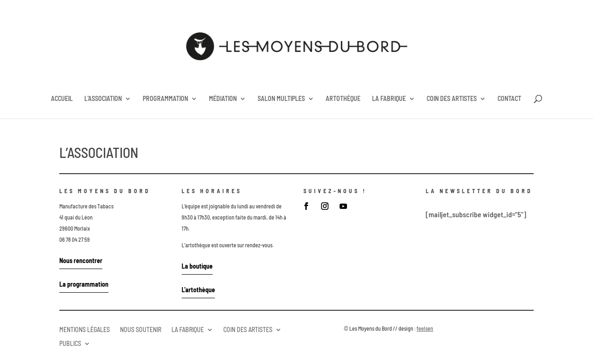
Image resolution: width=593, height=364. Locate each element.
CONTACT (509, 99)
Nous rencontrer (81, 260)
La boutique (197, 266)
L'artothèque (198, 290)
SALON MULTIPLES (281, 99)
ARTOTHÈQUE (343, 99)
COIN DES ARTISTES (452, 99)
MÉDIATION (223, 99)
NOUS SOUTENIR (141, 329)
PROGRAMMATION (165, 99)
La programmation (84, 284)
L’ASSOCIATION (103, 99)
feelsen (425, 328)
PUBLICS (70, 343)
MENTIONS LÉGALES (85, 329)
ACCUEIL (62, 99)
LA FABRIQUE (389, 99)
